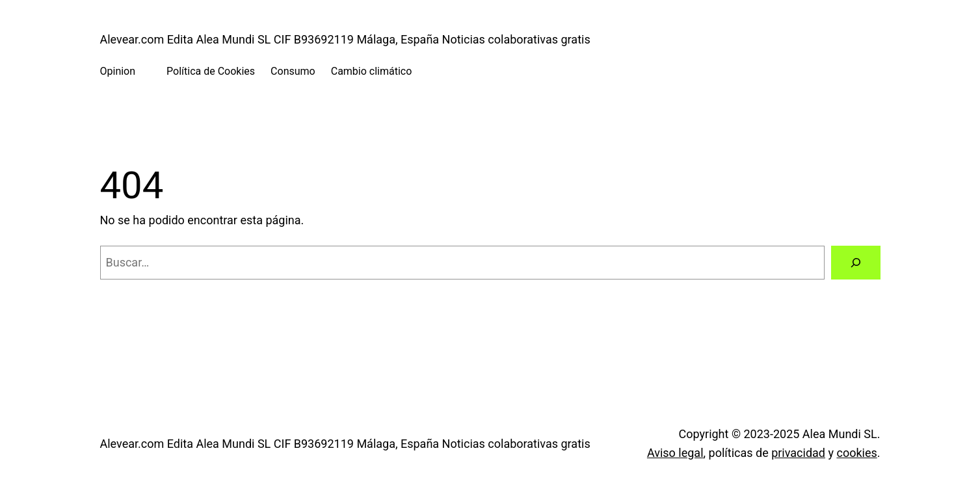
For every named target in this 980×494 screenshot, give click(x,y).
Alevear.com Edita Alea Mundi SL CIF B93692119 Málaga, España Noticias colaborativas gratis (345, 39)
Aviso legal (675, 453)
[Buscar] (856, 263)
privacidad (798, 453)
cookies (856, 453)
